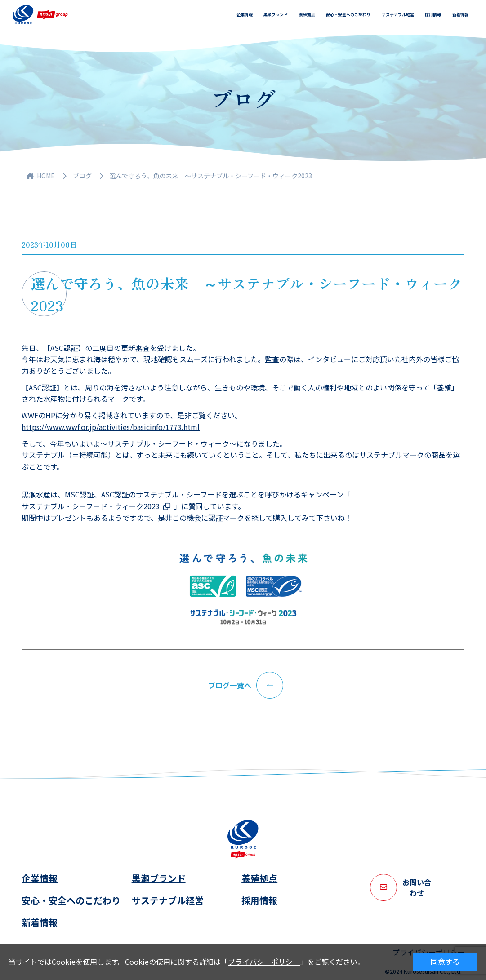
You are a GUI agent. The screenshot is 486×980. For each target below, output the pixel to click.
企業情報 (245, 15)
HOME (41, 176)
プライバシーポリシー (264, 962)
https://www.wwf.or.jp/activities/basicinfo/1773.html (111, 427)
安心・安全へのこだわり (348, 15)
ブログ (82, 176)
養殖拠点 (307, 15)
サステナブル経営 (398, 15)
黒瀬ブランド (276, 15)
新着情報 (460, 15)
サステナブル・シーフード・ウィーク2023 (91, 506)
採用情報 (433, 15)
